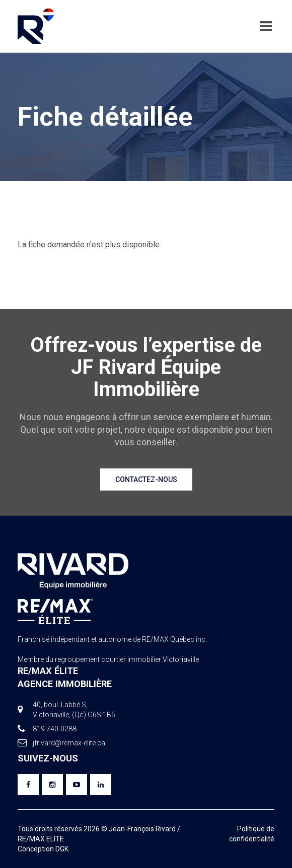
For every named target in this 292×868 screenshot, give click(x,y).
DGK (62, 849)
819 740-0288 (55, 729)
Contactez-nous (146, 479)
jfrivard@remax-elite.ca (69, 743)
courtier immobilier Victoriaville (150, 659)
